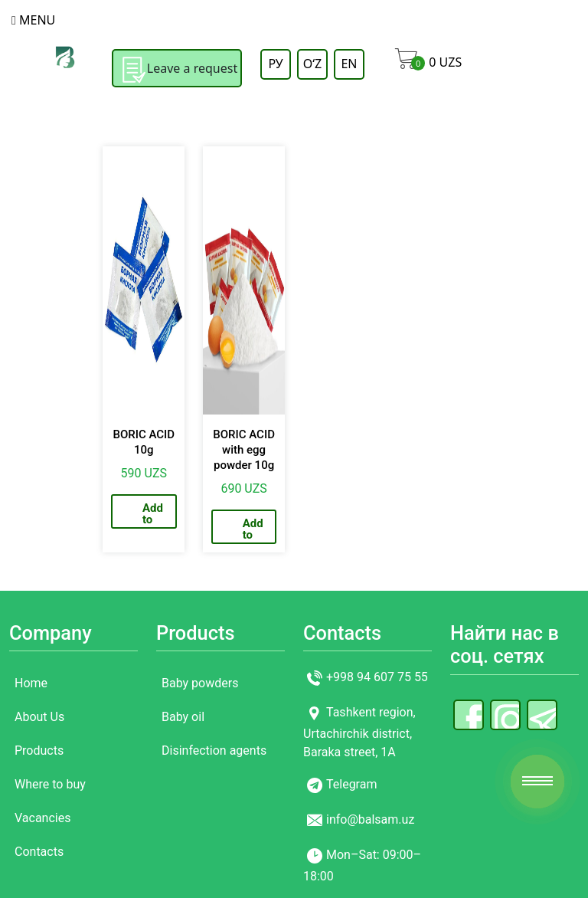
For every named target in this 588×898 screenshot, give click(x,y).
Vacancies (42, 818)
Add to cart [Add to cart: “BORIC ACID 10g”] (153, 515)
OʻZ (312, 64)
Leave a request (177, 70)
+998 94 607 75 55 (377, 678)
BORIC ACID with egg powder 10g (244, 450)
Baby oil (183, 717)
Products (39, 751)
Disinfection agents (214, 751)
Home (31, 683)
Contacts (39, 852)
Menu (33, 20)
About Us (39, 717)
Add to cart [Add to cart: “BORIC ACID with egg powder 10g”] (253, 530)
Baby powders (200, 683)
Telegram (351, 785)
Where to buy (50, 784)
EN (349, 64)
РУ (275, 64)
